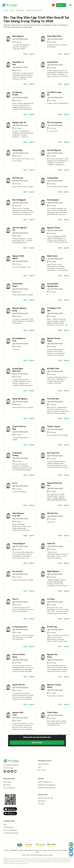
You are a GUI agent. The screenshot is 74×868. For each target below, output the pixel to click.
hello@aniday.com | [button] (31, 850)
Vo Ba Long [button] (52, 627)
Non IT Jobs (42, 770)
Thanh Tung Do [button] (54, 427)
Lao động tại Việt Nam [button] (11, 833)
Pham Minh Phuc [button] (54, 36)
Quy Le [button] (15, 599)
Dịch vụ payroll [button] (8, 827)
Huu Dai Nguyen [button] (54, 150)
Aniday (50, 855)
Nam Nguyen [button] (18, 36)
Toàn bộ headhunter (45, 782)
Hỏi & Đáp (41, 804)
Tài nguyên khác (9, 821)
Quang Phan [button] (52, 62)
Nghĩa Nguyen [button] (53, 571)
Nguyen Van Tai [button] (19, 123)
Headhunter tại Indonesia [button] (47, 788)
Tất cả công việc (44, 764)
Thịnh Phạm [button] (52, 713)
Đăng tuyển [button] (7, 782)
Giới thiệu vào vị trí (45, 761)
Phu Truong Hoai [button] (54, 123)
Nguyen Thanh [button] (54, 228)
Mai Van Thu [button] (53, 513)
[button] (10, 809)
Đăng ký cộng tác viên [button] (45, 798)
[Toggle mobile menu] (70, 5)
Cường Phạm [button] (53, 178)
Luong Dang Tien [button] (20, 627)
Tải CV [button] (25, 54)
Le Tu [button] (15, 483)
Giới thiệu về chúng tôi (11, 765)
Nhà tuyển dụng (9, 779)
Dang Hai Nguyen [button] (20, 399)
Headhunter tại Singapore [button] (47, 785)
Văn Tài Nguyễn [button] (19, 200)
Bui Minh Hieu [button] (53, 369)
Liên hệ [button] (32, 54)
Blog (5, 824)
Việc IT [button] (40, 767)
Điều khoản (7, 785)
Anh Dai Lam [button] (18, 178)
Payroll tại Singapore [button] (10, 830)
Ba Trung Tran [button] (53, 453)
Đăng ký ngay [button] (37, 743)
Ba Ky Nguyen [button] (53, 200)
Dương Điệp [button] (17, 150)
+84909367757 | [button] (14, 850)
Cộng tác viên (43, 795)
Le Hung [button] (51, 599)
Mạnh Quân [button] (52, 256)
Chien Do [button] (51, 544)
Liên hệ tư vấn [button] (8, 768)
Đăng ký (61, 5)
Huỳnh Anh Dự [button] (19, 685)
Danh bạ (41, 779)
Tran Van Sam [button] (53, 399)
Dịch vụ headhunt (9, 788)
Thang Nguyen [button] (19, 544)
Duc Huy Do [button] (17, 571)
